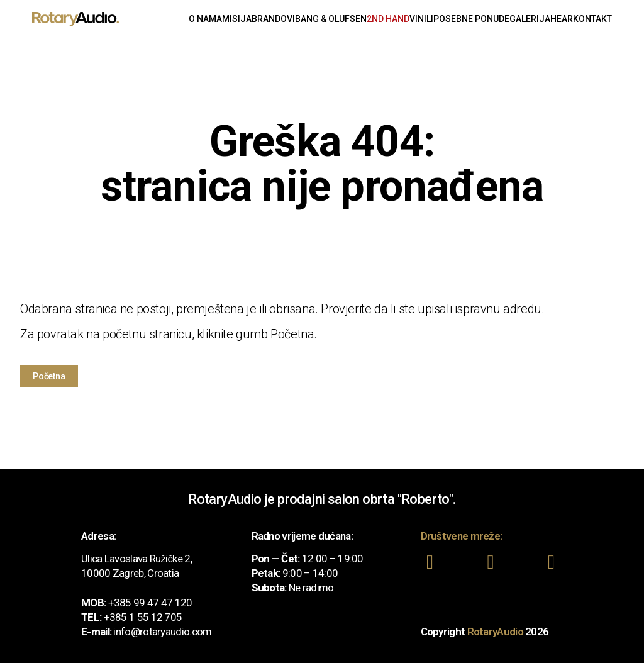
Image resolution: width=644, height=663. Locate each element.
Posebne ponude (471, 19)
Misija (237, 19)
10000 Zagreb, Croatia (130, 572)
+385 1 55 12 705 (143, 616)
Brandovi (273, 19)
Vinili (421, 19)
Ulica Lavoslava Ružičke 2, (136, 558)
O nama (205, 19)
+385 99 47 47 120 (150, 602)
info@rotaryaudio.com (162, 631)
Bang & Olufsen (331, 19)
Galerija (530, 19)
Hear (562, 19)
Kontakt (592, 19)
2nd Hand (388, 19)
